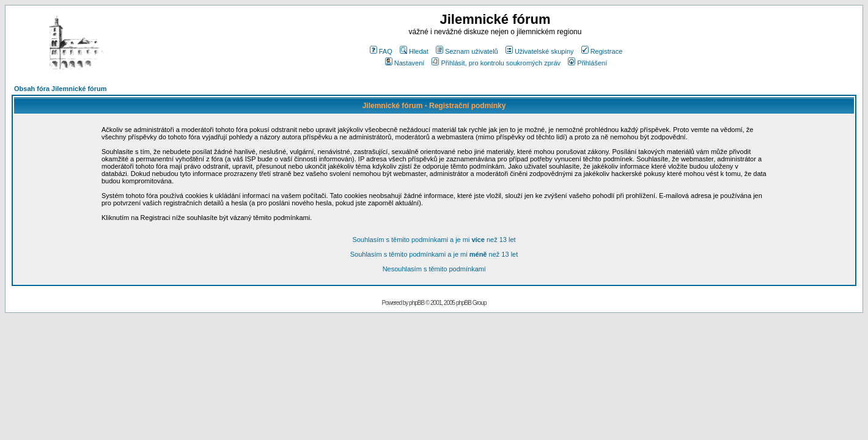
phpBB (417, 303)
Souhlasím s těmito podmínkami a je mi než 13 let (434, 240)
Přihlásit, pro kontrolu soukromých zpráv (496, 63)
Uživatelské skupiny (540, 51)
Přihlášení (587, 63)
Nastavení (405, 63)
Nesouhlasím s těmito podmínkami (434, 269)
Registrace (602, 51)
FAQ (381, 51)
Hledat (414, 51)
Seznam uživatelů (467, 51)
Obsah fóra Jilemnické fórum (61, 89)
